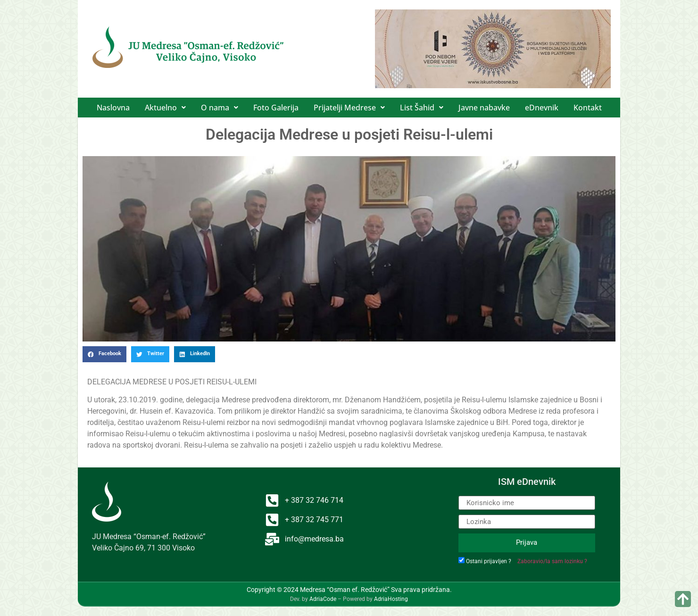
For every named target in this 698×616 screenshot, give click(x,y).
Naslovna (113, 108)
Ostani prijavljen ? (489, 561)
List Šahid (422, 108)
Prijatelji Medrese (349, 108)
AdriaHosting (391, 599)
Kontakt (588, 108)
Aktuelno (165, 108)
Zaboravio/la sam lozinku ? (552, 561)
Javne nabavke (484, 108)
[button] (165, 108)
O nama (220, 108)
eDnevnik (542, 108)
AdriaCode (323, 599)
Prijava (527, 542)
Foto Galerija (276, 108)
